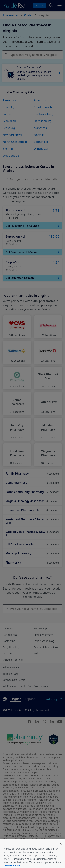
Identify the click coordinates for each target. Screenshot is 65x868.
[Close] (61, 848)
